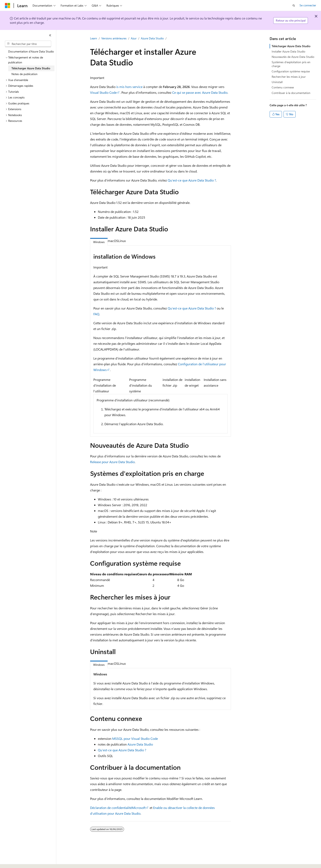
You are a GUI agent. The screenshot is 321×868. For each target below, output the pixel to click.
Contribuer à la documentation (291, 93)
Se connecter (308, 5)
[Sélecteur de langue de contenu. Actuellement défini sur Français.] (14, 861)
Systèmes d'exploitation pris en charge (291, 64)
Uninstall (277, 82)
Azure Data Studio (152, 38)
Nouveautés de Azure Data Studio (293, 57)
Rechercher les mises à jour (289, 77)
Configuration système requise (291, 71)
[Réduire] (50, 35)
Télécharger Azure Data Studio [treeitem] (31, 68)
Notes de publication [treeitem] (24, 74)
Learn (94, 38)
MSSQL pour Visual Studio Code (135, 738)
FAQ (96, 314)
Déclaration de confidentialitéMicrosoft (118, 808)
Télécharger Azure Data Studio (291, 46)
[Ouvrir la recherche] (294, 6)
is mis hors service (129, 87)
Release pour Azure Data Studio (112, 462)
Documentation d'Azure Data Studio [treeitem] (31, 51)
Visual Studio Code (103, 92)
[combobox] (28, 44)
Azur (134, 38)
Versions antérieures (114, 38)
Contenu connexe (283, 87)
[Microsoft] (8, 6)
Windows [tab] (99, 242)
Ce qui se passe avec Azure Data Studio (200, 92)
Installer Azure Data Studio (288, 51)
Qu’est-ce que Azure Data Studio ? (192, 180)
